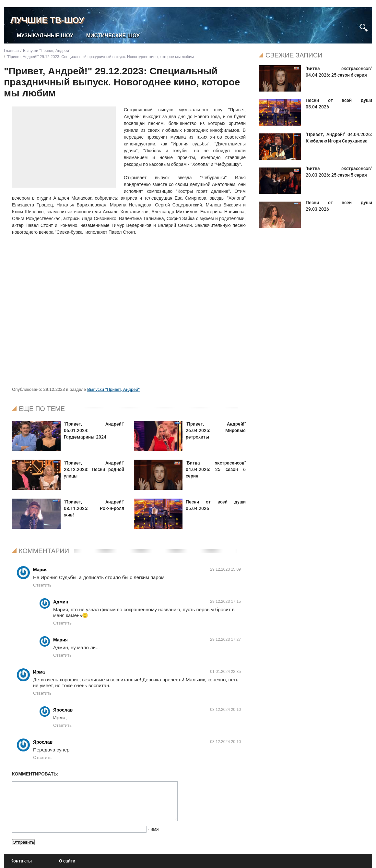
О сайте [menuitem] (67, 861)
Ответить (42, 585)
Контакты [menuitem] (21, 861)
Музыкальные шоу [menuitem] (45, 36)
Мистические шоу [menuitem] (113, 36)
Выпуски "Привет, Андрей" (113, 389)
